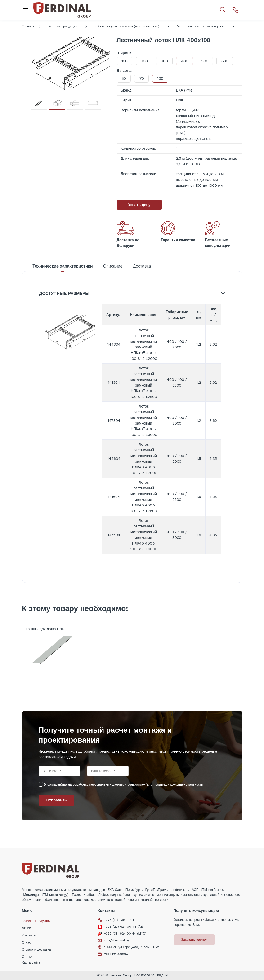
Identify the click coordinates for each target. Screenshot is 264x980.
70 (142, 78)
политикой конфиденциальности (178, 785)
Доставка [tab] (142, 266)
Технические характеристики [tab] (63, 266)
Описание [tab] (113, 266)
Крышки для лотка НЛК (45, 629)
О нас (27, 943)
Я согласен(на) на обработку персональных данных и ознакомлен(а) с (124, 785)
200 (145, 61)
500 (207, 61)
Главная (28, 26)
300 (166, 61)
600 (227, 61)
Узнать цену (139, 205)
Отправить (57, 801)
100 (125, 61)
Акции (27, 928)
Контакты (29, 936)
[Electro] (62, 10)
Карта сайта (31, 963)
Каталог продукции (63, 26)
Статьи (27, 957)
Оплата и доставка (36, 950)
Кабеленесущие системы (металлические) (127, 26)
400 (186, 61)
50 (124, 78)
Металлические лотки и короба (201, 26)
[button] (222, 10)
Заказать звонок (195, 940)
